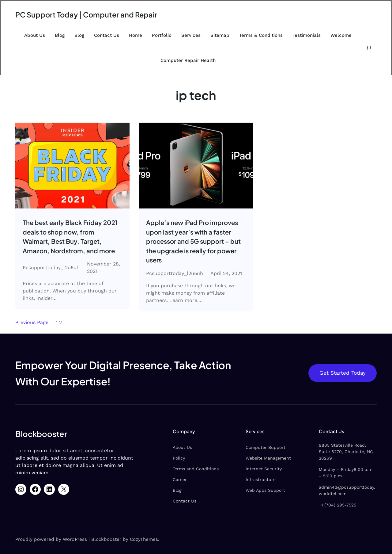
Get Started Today (342, 374)
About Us (35, 35)
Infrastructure (251, 480)
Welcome (341, 35)
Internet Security (254, 469)
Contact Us (107, 35)
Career (164, 480)
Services (191, 35)
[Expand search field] (369, 48)
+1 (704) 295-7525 (332, 499)
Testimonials (307, 35)
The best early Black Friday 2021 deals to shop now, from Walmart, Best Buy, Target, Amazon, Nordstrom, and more (71, 237)
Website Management (258, 459)
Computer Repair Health (188, 60)
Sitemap (220, 35)
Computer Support (255, 448)
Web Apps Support (255, 491)
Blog (60, 35)
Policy (163, 459)
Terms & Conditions (261, 35)
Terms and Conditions (180, 469)
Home (136, 35)
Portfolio (162, 35)
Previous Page (32, 323)
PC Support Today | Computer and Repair (88, 14)
